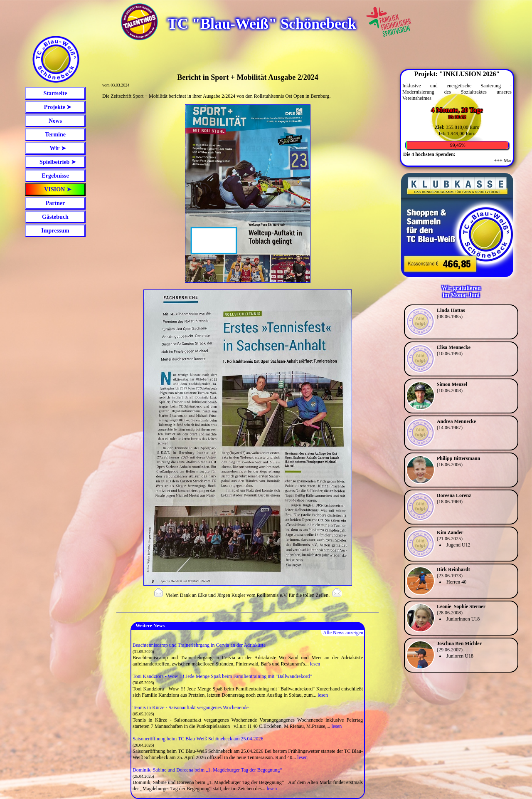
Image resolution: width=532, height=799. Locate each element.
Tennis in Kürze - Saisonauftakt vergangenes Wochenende (191, 707)
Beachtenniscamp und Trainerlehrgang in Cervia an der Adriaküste (199, 645)
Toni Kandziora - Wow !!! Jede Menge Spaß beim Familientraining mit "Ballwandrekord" (222, 676)
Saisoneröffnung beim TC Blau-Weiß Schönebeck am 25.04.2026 (198, 739)
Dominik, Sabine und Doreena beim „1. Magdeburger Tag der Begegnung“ (207, 770)
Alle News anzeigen (343, 633)
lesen (315, 664)
